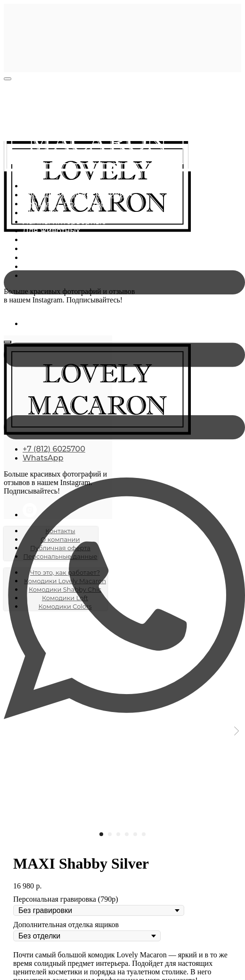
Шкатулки (42, 213)
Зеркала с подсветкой (66, 204)
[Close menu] (8, 79)
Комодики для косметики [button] (75, 195)
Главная (38, 186)
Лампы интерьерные (65, 222)
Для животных (51, 230)
